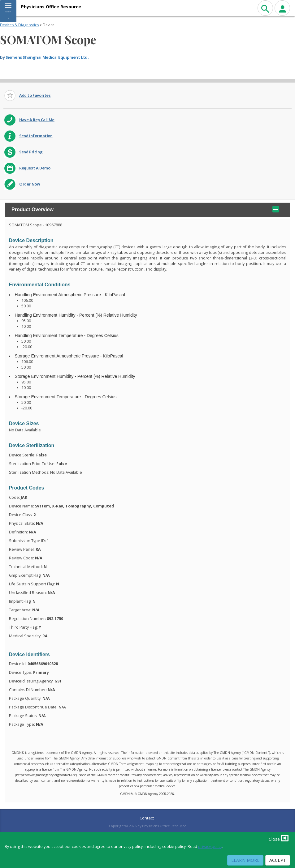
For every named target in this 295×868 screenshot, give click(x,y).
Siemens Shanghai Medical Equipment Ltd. (47, 57)
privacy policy (210, 847)
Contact (147, 818)
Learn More (245, 860)
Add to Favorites (35, 95)
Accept (278, 860)
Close (279, 838)
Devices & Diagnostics (19, 25)
